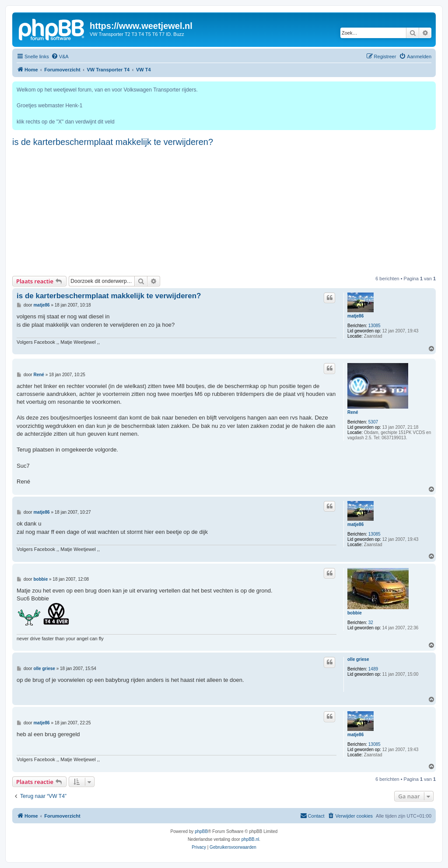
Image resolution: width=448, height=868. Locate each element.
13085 (374, 326)
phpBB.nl (250, 839)
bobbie (355, 613)
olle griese (358, 659)
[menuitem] (60, 56)
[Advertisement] (224, 210)
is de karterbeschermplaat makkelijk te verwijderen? (113, 142)
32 (371, 623)
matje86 (355, 316)
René (353, 412)
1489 (373, 669)
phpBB (201, 831)
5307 (373, 422)
